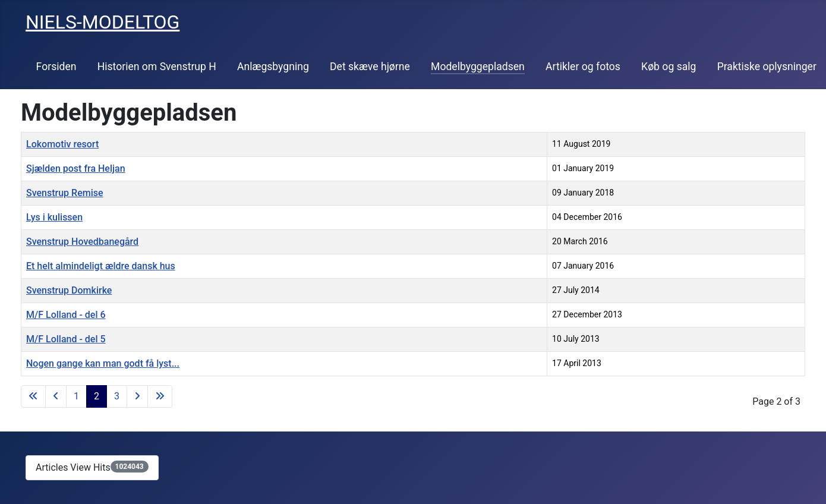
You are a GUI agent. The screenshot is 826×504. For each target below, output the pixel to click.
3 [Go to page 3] (117, 396)
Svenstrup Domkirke (69, 290)
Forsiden (56, 67)
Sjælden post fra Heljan (76, 168)
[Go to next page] (137, 396)
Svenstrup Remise (65, 193)
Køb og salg (669, 67)
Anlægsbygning (273, 67)
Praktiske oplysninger (767, 67)
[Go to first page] (33, 396)
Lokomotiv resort (62, 144)
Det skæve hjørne (370, 67)
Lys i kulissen (54, 217)
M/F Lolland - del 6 (66, 315)
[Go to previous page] (56, 396)
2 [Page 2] (97, 396)
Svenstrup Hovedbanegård (82, 242)
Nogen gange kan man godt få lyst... (103, 363)
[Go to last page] (160, 396)
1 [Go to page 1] (76, 396)
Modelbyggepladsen (478, 67)
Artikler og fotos (583, 67)
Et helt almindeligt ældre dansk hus (101, 266)
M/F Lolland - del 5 (66, 339)
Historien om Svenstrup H (157, 67)
